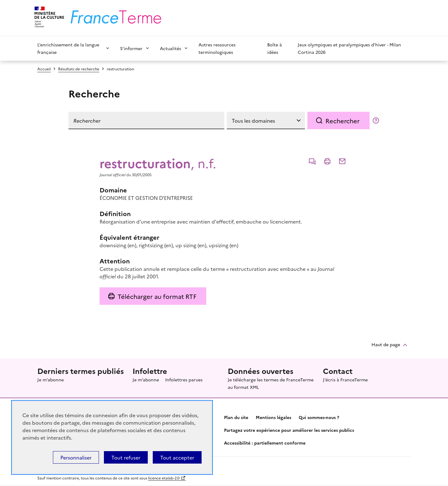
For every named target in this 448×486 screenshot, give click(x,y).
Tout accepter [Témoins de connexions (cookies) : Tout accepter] (177, 457)
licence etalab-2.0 (164, 478)
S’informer (131, 48)
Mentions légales (273, 417)
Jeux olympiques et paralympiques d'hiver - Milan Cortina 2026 (349, 48)
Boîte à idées (275, 48)
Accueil (44, 69)
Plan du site (236, 417)
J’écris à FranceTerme (345, 380)
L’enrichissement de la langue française (68, 48)
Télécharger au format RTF (157, 296)
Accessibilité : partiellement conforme (265, 443)
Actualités (170, 48)
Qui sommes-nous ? (319, 417)
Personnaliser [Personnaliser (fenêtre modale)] (76, 457)
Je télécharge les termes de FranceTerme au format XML (271, 383)
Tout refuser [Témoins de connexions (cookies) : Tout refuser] (126, 457)
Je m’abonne (51, 380)
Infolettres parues (184, 380)
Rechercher (343, 120)
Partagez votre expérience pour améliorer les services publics (289, 430)
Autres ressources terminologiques (217, 48)
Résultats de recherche (79, 69)
